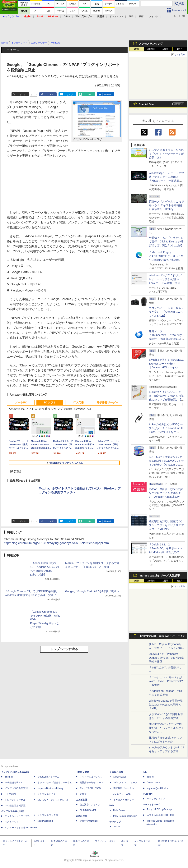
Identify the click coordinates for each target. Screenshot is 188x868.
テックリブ (115, 822)
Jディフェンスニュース (125, 783)
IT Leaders (10, 794)
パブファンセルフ (156, 799)
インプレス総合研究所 (16, 788)
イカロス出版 (116, 772)
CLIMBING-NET (88, 810)
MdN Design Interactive (125, 816)
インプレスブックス (48, 815)
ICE (145, 772)
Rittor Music (82, 772)
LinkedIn (108, 94)
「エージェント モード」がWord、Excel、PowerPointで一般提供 (166, 681)
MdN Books (119, 810)
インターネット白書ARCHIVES (21, 828)
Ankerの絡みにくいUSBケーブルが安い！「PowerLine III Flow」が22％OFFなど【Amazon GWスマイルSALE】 (166, 432)
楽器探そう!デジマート (91, 783)
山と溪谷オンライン (90, 805)
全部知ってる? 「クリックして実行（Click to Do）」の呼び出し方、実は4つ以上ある (166, 241)
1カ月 (180, 49)
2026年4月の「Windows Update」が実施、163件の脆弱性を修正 (166, 658)
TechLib (117, 827)
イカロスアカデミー (124, 800)
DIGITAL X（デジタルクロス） (53, 800)
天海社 (150, 777)
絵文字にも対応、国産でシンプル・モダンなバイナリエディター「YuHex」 (166, 525)
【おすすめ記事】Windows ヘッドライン (162, 636)
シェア (51, 94)
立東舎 (83, 794)
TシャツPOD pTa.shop (159, 809)
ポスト (23, 94)
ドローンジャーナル (15, 800)
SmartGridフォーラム (48, 777)
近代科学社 (82, 816)
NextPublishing (45, 821)
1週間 (165, 49)
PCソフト (50, 402)
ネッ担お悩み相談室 (15, 806)
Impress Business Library (50, 788)
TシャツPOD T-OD (90, 788)
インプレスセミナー (48, 794)
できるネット (12, 822)
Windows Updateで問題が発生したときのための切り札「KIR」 (166, 705)
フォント (153, 16)
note (89, 94)
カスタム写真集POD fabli (161, 815)
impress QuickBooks (157, 788)
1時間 (137, 49)
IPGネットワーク (152, 805)
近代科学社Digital (89, 821)
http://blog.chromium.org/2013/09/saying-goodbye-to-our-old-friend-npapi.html (57, 543)
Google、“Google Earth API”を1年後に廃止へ (92, 591)
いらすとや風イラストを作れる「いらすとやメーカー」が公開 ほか (166, 154)
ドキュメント (116, 16)
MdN (112, 806)
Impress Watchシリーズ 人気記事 (159, 576)
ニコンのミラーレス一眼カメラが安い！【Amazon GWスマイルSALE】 (166, 312)
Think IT (9, 777)
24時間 (151, 49)
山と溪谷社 (82, 800)
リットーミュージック (91, 777)
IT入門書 (79, 402)
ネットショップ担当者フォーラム (55, 783)
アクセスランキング (151, 44)
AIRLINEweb (120, 777)
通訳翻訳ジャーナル (124, 788)
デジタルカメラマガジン (17, 816)
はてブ (70, 94)
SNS (131, 16)
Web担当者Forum (14, 783)
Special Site (146, 104)
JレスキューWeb (122, 794)
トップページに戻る (64, 649)
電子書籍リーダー (107, 402)
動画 (141, 16)
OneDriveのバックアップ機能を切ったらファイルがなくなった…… (166, 728)
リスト (34, 94)
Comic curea (153, 783)
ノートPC (21, 402)
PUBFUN (148, 794)
